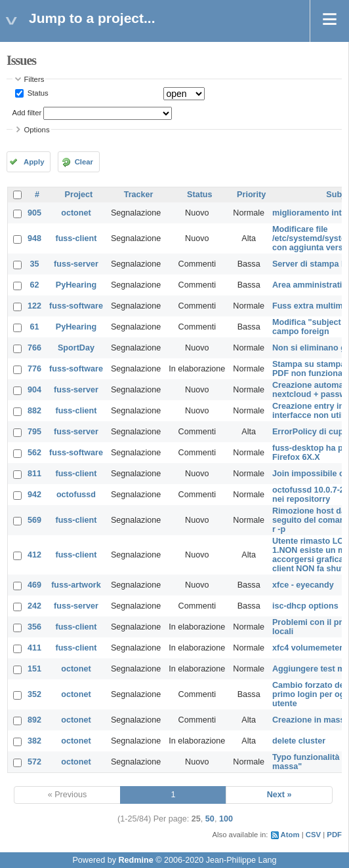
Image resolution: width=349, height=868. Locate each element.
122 (34, 306)
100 (226, 819)
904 (34, 390)
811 (34, 474)
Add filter (27, 113)
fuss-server (76, 264)
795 (34, 432)
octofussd (76, 495)
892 (34, 720)
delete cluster (299, 741)
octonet (76, 213)
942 (34, 495)
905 (34, 213)
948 (34, 238)
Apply (34, 162)
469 (34, 585)
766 (34, 348)
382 (34, 741)
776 (34, 369)
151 (34, 669)
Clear (84, 162)
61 (35, 327)
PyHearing (76, 285)
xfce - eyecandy (303, 585)
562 (34, 453)
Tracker (139, 195)
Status (37, 93)
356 (34, 627)
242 (34, 606)
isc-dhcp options (305, 606)
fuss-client (76, 238)
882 (34, 411)
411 (34, 648)
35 (35, 264)
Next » (279, 795)
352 (34, 694)
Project (79, 195)
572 (34, 762)
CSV (313, 835)
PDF (334, 835)
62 (35, 285)
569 (34, 520)
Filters (34, 79)
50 (210, 819)
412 (34, 555)
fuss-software (76, 306)
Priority (251, 195)
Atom (290, 835)
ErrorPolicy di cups (310, 432)
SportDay (76, 348)
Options (37, 130)
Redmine (135, 860)
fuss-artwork (76, 585)
